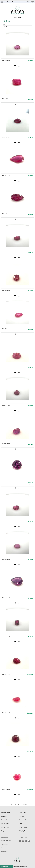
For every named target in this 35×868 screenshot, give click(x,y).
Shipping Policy (23, 831)
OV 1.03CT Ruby (6, 789)
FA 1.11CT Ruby (6, 137)
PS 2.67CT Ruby (6, 598)
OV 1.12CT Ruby (6, 367)
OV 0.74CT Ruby (6, 252)
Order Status (23, 827)
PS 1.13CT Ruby (6, 674)
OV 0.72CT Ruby (6, 559)
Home (15, 17)
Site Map (4, 848)
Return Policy (5, 823)
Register (16, 2)
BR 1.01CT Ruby (6, 751)
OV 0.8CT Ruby (6, 636)
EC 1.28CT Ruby (6, 99)
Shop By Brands (6, 820)
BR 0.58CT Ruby (6, 405)
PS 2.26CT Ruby (6, 214)
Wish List (22, 816)
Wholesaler (5, 844)
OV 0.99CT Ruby (6, 290)
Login (9, 2)
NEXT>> (25, 804)
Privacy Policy (5, 827)
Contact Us (5, 852)
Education (4, 816)
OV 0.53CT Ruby (6, 60)
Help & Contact (6, 831)
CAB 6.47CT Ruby (7, 482)
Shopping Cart (23, 820)
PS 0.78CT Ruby (6, 329)
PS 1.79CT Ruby (6, 175)
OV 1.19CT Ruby (6, 444)
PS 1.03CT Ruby (6, 713)
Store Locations (6, 840)
